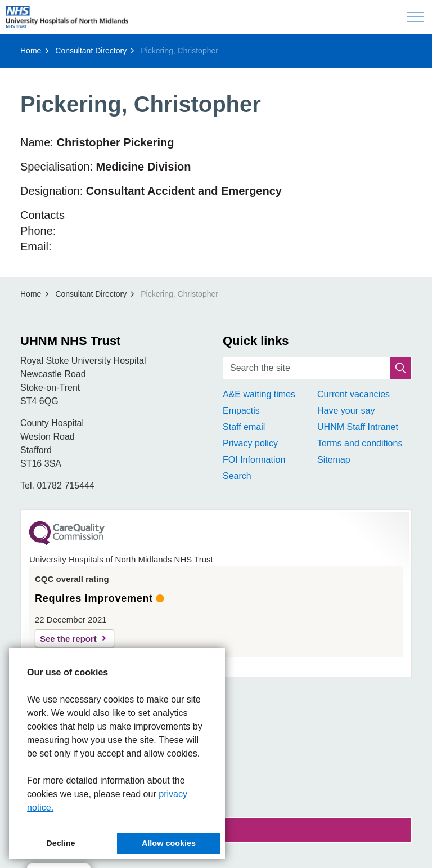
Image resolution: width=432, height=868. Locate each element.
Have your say (346, 411)
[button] (400, 368)
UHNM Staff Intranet (358, 427)
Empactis (241, 411)
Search (237, 476)
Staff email (244, 427)
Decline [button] (60, 843)
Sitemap (334, 460)
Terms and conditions (360, 443)
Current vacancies (354, 394)
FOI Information (254, 460)
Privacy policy (250, 443)
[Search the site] (317, 368)
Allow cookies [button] (169, 843)
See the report (68, 639)
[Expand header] (415, 17)
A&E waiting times (259, 394)
